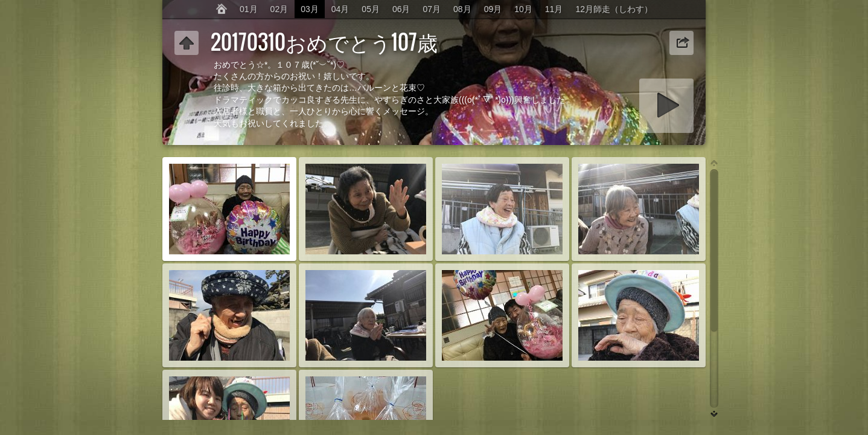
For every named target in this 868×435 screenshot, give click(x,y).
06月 (401, 9)
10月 (523, 9)
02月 (279, 9)
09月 (493, 9)
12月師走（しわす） (614, 9)
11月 (554, 9)
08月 (462, 9)
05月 (371, 9)
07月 (432, 9)
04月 (340, 9)
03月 (310, 9)
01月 (249, 9)
